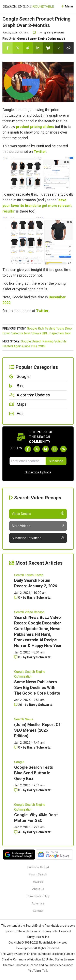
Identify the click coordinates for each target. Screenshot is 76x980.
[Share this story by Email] (58, 48)
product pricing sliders (35, 127)
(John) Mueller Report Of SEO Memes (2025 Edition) (37, 730)
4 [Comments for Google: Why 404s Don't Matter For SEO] (18, 832)
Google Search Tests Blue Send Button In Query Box (34, 773)
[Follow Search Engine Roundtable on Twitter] (37, 449)
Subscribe (56, 461)
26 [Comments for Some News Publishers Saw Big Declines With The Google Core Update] (18, 705)
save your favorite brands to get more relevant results (37, 206)
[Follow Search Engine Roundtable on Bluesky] (46, 449)
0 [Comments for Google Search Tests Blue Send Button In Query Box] (18, 790)
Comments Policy (38, 896)
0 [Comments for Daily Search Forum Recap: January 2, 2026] (18, 598)
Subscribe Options (38, 472)
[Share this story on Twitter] (18, 48)
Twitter (40, 152)
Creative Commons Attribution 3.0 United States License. (38, 959)
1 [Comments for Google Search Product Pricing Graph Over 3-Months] (35, 33)
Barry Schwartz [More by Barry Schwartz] (39, 598)
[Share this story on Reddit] (28, 48)
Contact (38, 911)
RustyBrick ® (47, 943)
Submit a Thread (38, 867)
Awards (38, 882)
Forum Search (38, 874)
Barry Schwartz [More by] (56, 33)
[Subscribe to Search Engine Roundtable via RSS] (63, 449)
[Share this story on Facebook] (7, 48)
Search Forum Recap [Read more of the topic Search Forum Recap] (29, 575)
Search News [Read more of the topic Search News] (24, 719)
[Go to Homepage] (29, 6)
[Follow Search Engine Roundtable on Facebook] (28, 449)
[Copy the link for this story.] (69, 48)
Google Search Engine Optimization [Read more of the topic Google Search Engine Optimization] (30, 674)
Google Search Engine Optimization (41, 39)
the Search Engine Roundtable (40, 926)
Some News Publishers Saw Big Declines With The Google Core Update (37, 688)
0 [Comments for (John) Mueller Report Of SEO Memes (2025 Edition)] (18, 747)
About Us (38, 889)
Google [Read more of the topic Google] (19, 762)
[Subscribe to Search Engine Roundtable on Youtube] (55, 449)
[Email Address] (28, 461)
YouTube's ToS (38, 971)
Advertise (38, 903)
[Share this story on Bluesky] (48, 48)
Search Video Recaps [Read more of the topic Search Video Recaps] (29, 612)
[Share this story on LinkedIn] (38, 48)
